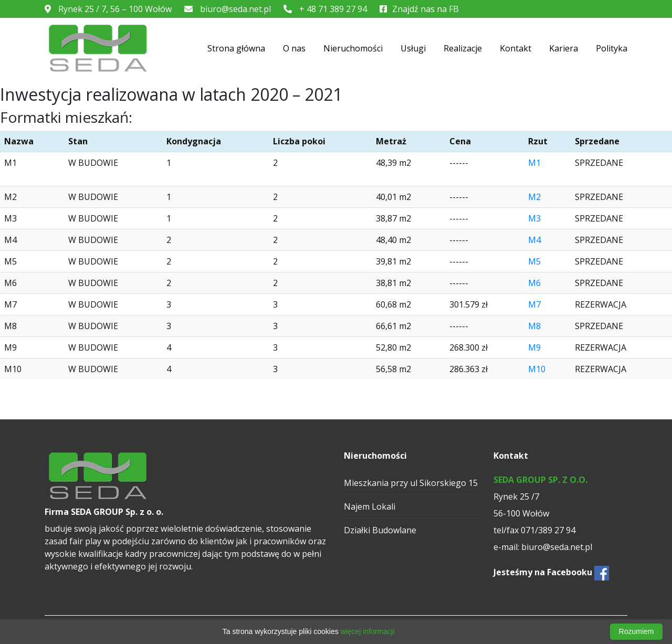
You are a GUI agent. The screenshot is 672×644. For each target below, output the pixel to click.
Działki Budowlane (380, 530)
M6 (534, 283)
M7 (534, 304)
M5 (534, 261)
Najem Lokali (370, 506)
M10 (537, 369)
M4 (534, 240)
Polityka (612, 48)
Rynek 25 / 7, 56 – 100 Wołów (108, 9)
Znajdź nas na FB (419, 9)
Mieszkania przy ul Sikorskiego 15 (411, 483)
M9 (534, 347)
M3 (534, 218)
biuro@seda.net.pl (228, 9)
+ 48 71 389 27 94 (325, 9)
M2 (534, 197)
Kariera (564, 48)
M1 (534, 163)
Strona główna (236, 48)
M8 (534, 326)
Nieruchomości (353, 48)
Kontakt (516, 48)
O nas (294, 48)
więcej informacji (368, 631)
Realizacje (463, 48)
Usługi (413, 48)
